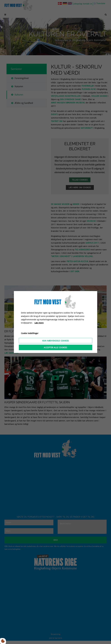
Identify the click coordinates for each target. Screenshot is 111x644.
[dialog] (56, 322)
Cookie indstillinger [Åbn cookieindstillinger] (30, 333)
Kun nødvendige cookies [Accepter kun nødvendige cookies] (56, 341)
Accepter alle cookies (55, 347)
